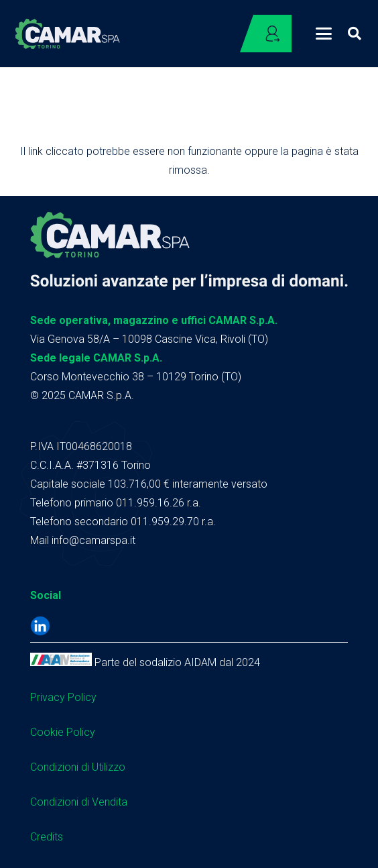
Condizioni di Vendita (79, 802)
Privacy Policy (63, 697)
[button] (324, 34)
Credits (47, 837)
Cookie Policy (63, 732)
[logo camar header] (68, 34)
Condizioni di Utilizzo (78, 767)
